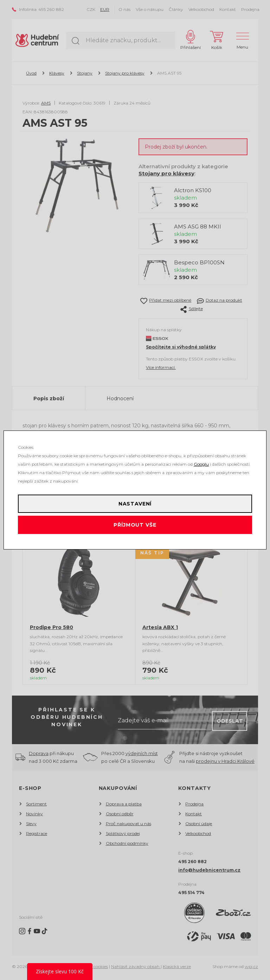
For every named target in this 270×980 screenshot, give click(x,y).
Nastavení (135, 504)
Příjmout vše (135, 525)
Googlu (201, 464)
